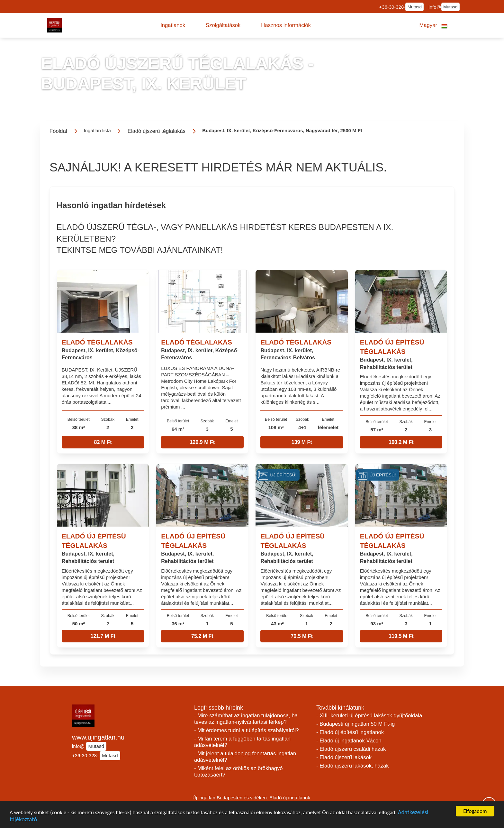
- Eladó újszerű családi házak (351, 749)
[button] (173, 25)
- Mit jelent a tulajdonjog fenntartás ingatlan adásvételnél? (245, 757)
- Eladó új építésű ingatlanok (350, 732)
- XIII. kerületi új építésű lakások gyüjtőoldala (369, 716)
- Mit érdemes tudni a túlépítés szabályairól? (247, 730)
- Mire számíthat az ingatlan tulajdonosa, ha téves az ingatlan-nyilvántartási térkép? (246, 719)
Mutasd (415, 7)
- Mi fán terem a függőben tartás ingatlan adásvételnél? (242, 742)
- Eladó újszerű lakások (344, 757)
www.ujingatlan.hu (98, 737)
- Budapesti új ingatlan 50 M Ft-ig (355, 724)
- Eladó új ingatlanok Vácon (349, 741)
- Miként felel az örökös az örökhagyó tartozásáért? (239, 772)
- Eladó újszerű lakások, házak (353, 766)
